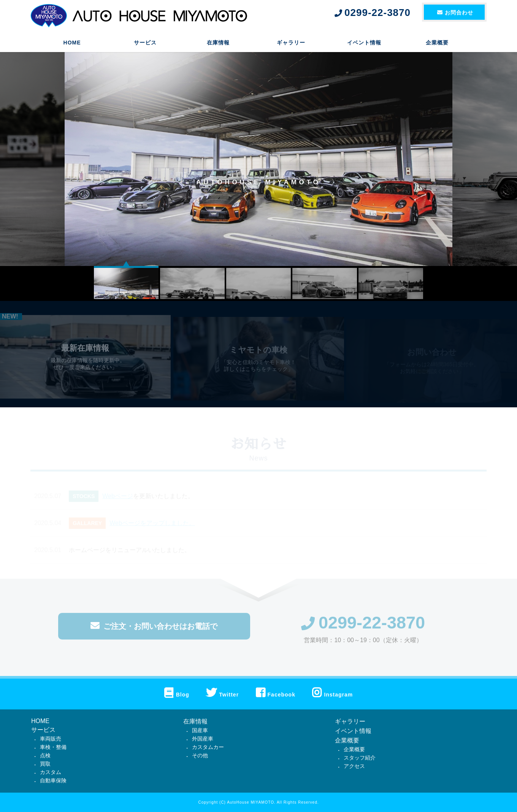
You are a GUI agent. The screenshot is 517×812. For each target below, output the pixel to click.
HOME (72, 44)
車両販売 (51, 739)
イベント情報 (364, 44)
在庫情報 (218, 44)
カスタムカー (208, 747)
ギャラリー (291, 44)
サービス (145, 44)
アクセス (354, 766)
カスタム (51, 772)
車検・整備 (53, 747)
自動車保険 (53, 780)
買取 (45, 764)
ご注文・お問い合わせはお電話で (154, 629)
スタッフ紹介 (360, 758)
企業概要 (437, 44)
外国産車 (203, 739)
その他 (200, 755)
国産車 (200, 730)
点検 (45, 755)
